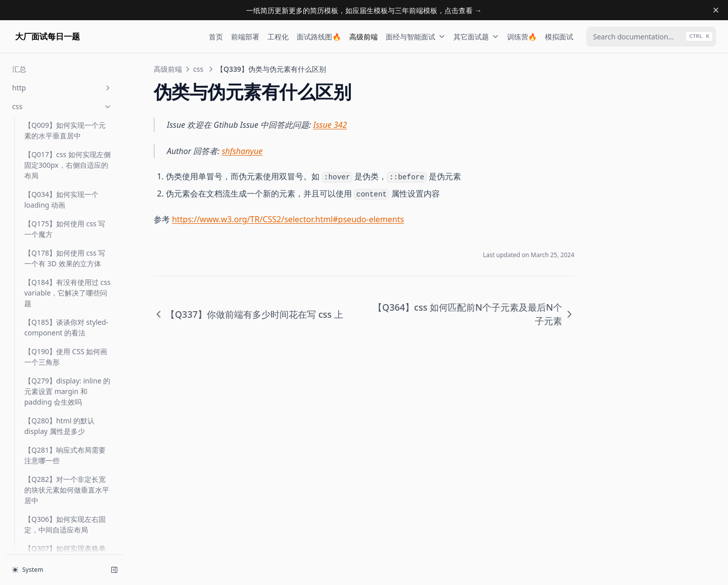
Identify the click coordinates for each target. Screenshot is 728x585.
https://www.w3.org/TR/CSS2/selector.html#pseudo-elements (288, 219)
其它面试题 (476, 37)
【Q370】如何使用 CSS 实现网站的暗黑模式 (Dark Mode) (66, 267)
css (198, 69)
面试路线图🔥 (319, 37)
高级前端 (363, 37)
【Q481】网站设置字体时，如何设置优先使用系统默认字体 (67, 475)
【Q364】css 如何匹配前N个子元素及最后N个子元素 (66, 232)
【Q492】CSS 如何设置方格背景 (65, 539)
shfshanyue (242, 151)
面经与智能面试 (416, 37)
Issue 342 (330, 125)
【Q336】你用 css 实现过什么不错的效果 (65, 144)
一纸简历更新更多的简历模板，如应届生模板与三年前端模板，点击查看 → (364, 10)
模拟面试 (559, 37)
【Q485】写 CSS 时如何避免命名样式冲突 (66, 509)
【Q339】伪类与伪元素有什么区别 (65, 203)
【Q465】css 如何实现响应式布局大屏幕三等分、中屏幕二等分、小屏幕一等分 (67, 336)
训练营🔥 (522, 37)
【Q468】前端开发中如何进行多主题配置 (65, 371)
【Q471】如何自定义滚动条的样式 (65, 400)
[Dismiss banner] (716, 10)
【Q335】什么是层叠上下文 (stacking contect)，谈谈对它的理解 (65, 110)
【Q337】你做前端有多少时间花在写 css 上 (65, 174)
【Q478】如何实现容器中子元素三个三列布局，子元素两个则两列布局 (67, 435)
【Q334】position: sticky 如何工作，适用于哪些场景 (67, 75)
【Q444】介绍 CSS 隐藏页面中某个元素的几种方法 (66, 302)
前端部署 (245, 37)
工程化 (278, 37)
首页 (216, 37)
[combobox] (651, 37)
